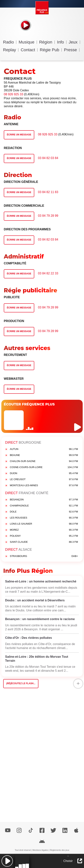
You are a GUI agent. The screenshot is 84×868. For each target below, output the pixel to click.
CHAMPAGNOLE (44, 506)
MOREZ (44, 530)
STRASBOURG (44, 556)
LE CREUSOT (44, 479)
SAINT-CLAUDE (44, 542)
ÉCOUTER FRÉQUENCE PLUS (29, 404)
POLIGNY (44, 536)
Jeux (74, 42)
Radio (10, 42)
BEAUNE (44, 455)
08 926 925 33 (13, 94)
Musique (28, 42)
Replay (11, 50)
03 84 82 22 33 (48, 273)
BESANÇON (44, 500)
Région (47, 42)
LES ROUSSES (44, 518)
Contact (29, 50)
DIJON (44, 473)
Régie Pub (51, 50)
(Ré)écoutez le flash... (21, 683)
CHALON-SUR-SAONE (44, 461)
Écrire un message (19, 135)
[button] (7, 861)
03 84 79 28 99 (48, 216)
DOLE (44, 512)
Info (62, 42)
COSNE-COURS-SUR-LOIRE (44, 467)
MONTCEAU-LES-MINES (44, 486)
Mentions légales (40, 850)
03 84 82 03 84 (48, 158)
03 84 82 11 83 (48, 192)
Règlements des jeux (59, 850)
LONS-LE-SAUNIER (44, 524)
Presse (72, 50)
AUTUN (44, 449)
